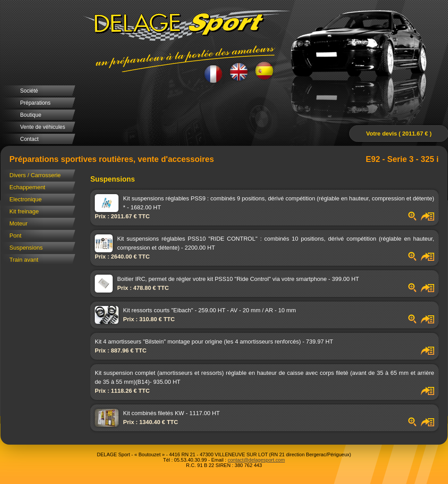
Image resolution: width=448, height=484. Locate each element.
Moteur (18, 223)
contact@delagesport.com (256, 460)
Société (29, 91)
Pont (15, 236)
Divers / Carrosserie (35, 175)
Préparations (35, 103)
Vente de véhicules (43, 127)
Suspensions (26, 248)
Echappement (27, 187)
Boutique (31, 115)
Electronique (25, 199)
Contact (29, 139)
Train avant (24, 260)
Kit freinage (24, 211)
